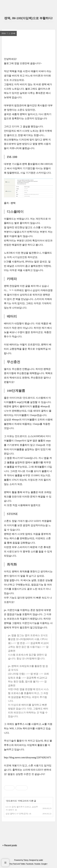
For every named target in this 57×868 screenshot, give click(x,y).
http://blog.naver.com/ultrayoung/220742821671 (28, 757)
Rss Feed (13, 864)
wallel (41, 860)
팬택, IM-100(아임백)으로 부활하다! (28, 18)
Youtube (37, 864)
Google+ (44, 864)
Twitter (23, 864)
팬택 (13, 203)
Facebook (30, 864)
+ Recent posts (10, 845)
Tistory (26, 860)
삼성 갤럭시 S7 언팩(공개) (17, 814)
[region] (28, 46)
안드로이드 (12, 801)
